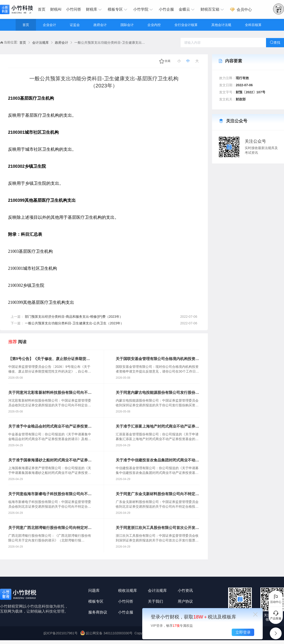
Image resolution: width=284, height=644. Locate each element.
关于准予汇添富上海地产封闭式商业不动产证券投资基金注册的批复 (157, 427)
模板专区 (118, 9)
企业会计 (49, 25)
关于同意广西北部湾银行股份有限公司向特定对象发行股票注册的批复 (50, 528)
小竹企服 (166, 9)
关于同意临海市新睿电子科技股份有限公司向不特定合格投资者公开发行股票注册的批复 (50, 494)
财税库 (94, 9)
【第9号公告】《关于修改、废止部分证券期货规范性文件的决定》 (49, 359)
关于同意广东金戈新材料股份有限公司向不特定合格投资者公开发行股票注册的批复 (157, 494)
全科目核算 (253, 25)
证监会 (75, 25)
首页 (42, 9)
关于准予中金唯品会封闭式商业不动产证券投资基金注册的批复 (50, 427)
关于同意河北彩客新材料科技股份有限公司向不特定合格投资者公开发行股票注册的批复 (50, 393)
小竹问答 (74, 9)
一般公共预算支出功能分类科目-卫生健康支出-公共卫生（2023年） (74, 323)
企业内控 (154, 25)
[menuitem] (43, 9)
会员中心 (241, 10)
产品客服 (276, 615)
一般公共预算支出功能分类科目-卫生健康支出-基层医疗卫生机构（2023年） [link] (110, 43)
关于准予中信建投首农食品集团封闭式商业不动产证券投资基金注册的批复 (157, 460)
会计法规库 (40, 43)
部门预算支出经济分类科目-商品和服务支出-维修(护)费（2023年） (74, 317)
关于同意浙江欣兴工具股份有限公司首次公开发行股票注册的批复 (157, 528)
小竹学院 (144, 9)
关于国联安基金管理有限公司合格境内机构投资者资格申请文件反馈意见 (157, 359)
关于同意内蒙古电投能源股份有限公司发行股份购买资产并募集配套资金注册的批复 (157, 393)
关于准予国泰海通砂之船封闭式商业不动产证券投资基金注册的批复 (50, 460)
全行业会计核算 (186, 25)
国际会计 (127, 25)
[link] (23, 43)
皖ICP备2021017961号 (60, 633)
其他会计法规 (221, 25)
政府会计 (100, 25)
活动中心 (276, 599)
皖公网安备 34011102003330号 (107, 633)
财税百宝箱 (213, 9)
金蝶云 (187, 9)
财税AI (56, 9)
